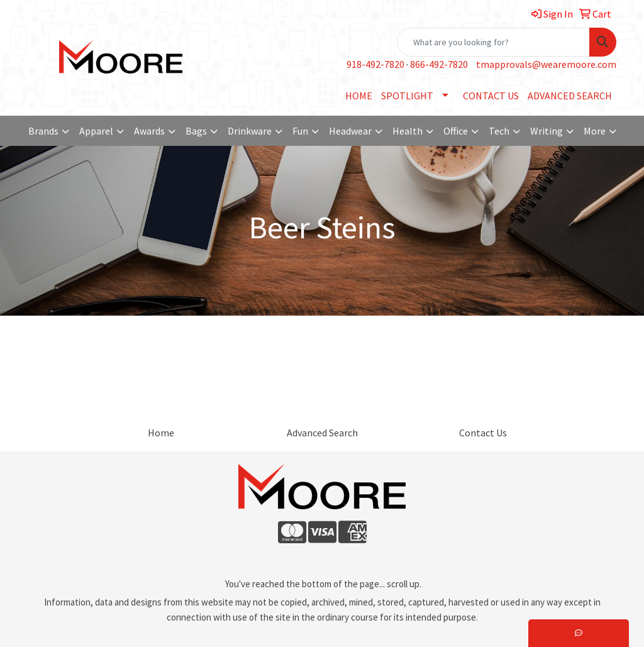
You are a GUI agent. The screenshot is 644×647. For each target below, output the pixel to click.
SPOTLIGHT (407, 96)
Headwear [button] (350, 131)
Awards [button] (149, 131)
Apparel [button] (96, 131)
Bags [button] (196, 131)
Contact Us (483, 433)
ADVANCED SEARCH (570, 96)
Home (161, 433)
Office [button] (456, 131)
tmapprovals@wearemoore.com (546, 64)
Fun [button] (300, 131)
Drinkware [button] (250, 131)
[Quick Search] (493, 42)
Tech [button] (499, 131)
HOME (359, 96)
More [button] (595, 131)
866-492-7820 (439, 64)
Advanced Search (322, 433)
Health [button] (408, 131)
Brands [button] (43, 131)
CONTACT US (491, 96)
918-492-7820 (375, 64)
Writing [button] (547, 131)
